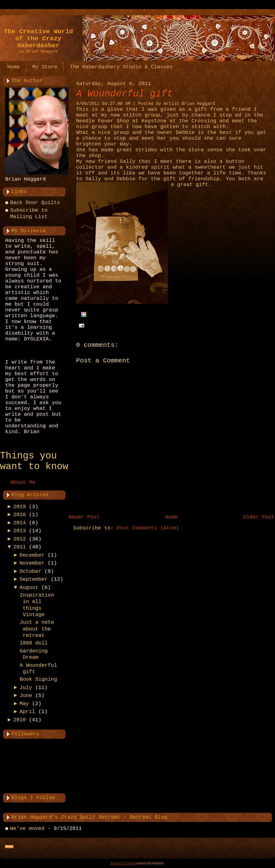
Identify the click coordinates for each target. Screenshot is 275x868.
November (32, 563)
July (26, 688)
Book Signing (38, 679)
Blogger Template (123, 863)
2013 (20, 531)
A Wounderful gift (124, 94)
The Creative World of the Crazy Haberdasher (38, 39)
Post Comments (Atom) (148, 528)
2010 (20, 720)
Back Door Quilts (35, 203)
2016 (20, 515)
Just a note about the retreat (37, 629)
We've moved (27, 829)
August (29, 588)
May (24, 704)
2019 (20, 507)
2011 (20, 547)
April (27, 712)
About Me (23, 482)
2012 (20, 539)
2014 (20, 523)
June (26, 696)
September (34, 579)
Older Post (259, 517)
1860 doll (34, 643)
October (30, 571)
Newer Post (84, 517)
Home (172, 517)
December (32, 555)
